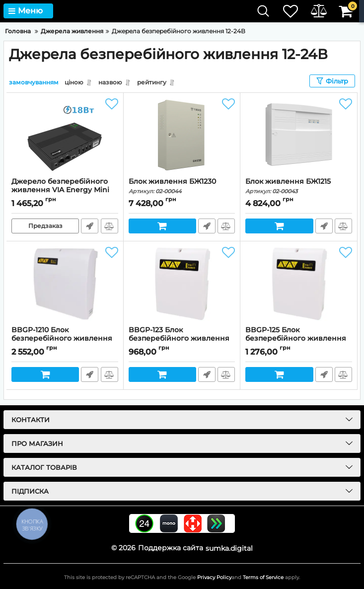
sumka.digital (229, 548)
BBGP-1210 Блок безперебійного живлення (65, 339)
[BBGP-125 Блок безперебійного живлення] (299, 284)
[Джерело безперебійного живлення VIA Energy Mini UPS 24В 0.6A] (65, 135)
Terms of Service (263, 577)
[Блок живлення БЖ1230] (182, 135)
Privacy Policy (214, 577)
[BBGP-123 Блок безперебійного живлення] (182, 284)
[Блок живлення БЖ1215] (299, 135)
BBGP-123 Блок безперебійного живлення (182, 339)
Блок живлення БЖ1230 (182, 186)
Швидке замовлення (90, 226)
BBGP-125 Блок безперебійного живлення (299, 339)
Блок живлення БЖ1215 (299, 186)
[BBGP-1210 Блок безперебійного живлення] (65, 284)
